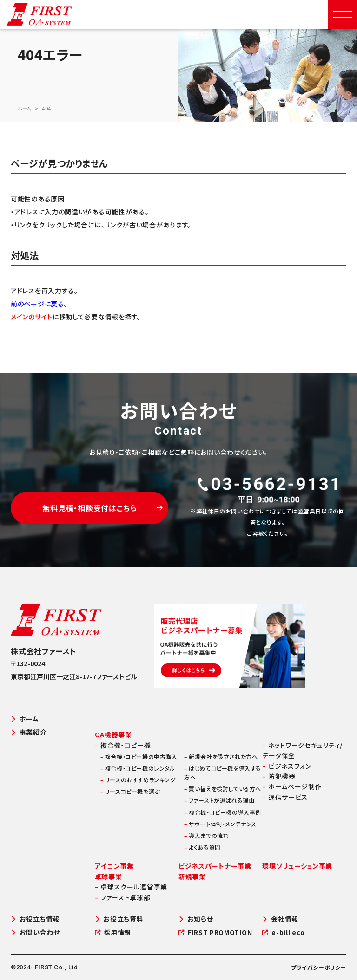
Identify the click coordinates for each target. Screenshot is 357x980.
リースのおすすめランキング (138, 780)
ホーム (25, 108)
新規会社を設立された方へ (221, 756)
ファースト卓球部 (123, 897)
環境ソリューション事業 (297, 866)
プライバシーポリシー (319, 967)
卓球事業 (109, 876)
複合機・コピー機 (123, 745)
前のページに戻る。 (39, 304)
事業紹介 (29, 732)
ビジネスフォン (287, 766)
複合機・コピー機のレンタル (138, 768)
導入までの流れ (206, 835)
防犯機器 (279, 776)
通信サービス (285, 797)
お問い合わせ (35, 932)
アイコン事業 (114, 866)
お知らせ (196, 919)
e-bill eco (284, 932)
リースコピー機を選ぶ (130, 791)
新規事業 (192, 876)
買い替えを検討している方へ (223, 789)
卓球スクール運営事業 (131, 887)
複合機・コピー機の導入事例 (223, 812)
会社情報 (280, 919)
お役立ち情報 (35, 919)
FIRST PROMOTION (215, 932)
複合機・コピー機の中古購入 (139, 756)
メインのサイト (32, 317)
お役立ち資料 (119, 919)
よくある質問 (202, 847)
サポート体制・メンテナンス (220, 824)
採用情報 (113, 932)
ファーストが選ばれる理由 (219, 800)
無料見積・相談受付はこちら (103, 508)
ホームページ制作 (292, 786)
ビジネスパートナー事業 (215, 866)
